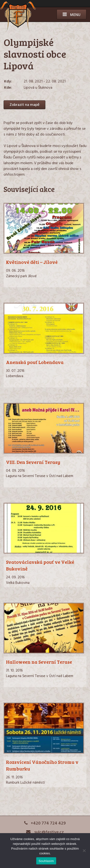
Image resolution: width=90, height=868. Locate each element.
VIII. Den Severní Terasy (33, 462)
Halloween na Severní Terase (39, 662)
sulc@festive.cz (45, 832)
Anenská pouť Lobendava (35, 362)
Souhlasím (46, 861)
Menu (72, 15)
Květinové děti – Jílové (32, 262)
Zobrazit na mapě (24, 105)
